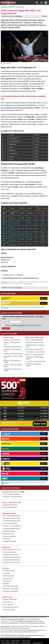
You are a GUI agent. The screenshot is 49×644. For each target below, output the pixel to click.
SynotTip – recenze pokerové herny (11, 494)
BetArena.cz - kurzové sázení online (12, 340)
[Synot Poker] (13, 399)
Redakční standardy (16, 641)
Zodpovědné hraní (14, 623)
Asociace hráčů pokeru (8, 605)
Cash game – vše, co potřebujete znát (12, 526)
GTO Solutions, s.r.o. (38, 643)
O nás (2, 641)
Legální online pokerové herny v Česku (12, 550)
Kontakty (7, 641)
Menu (46, 3)
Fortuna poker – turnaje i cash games (12, 562)
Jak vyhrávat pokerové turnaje (10, 523)
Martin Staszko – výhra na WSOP (11, 589)
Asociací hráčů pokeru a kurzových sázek (35, 623)
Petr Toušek (19, 16)
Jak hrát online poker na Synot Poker (12, 560)
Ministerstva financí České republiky (16, 619)
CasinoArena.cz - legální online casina (35, 342)
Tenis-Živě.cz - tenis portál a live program (13, 354)
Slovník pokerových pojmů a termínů (11, 529)
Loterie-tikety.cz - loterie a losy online (35, 349)
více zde (31, 284)
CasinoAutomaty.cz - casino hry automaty (36, 352)
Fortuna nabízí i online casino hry (11, 607)
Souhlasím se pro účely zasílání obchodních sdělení (23, 325)
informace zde (30, 630)
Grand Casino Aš (7, 581)
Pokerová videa (7, 539)
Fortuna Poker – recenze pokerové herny (13, 497)
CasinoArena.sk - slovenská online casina (36, 361)
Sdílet (44, 16)
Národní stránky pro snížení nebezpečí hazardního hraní (17, 637)
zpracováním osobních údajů (18, 325)
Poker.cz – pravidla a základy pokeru (34, 340)
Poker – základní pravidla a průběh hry (12, 516)
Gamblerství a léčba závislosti (10, 599)
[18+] (37, 3)
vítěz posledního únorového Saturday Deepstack (18, 108)
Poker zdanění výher (8, 602)
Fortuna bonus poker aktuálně (10, 507)
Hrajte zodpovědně (4, 282)
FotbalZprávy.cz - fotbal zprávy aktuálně (13, 347)
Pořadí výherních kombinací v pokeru (12, 518)
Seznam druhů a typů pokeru (10, 536)
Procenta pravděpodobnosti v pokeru (12, 521)
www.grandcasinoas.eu (31, 278)
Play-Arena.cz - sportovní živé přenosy (35, 354)
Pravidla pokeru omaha (8, 534)
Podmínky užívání (26, 641)
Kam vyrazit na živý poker (9, 571)
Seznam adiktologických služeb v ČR (33, 635)
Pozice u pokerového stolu (9, 531)
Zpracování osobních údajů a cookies (10, 643)
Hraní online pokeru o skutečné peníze (12, 557)
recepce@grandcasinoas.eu (12, 278)
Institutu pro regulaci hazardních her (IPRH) (28, 621)
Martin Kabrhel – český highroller (11, 591)
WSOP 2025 (6, 584)
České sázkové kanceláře (9, 610)
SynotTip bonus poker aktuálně (10, 505)
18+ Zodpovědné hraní (25, 643)
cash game (19, 194)
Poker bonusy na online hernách (11, 555)
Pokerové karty (7, 573)
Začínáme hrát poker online (9, 552)
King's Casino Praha (8, 578)
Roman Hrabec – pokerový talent (11, 586)
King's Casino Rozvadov (9, 576)
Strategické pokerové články (10, 541)
